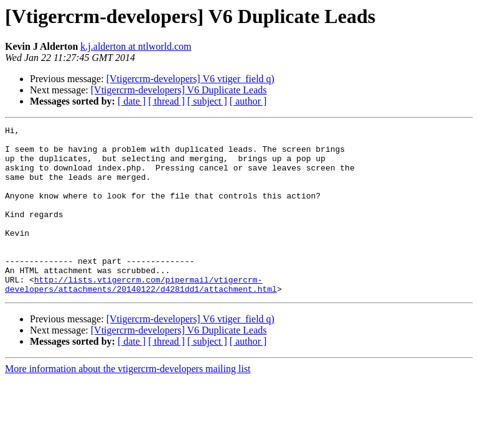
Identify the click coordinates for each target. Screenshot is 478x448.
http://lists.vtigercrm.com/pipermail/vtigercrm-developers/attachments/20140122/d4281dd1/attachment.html (141, 317)
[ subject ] (207, 101)
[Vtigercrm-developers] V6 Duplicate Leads (179, 90)
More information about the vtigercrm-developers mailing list (128, 402)
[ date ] (132, 101)
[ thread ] (166, 101)
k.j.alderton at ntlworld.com (136, 46)
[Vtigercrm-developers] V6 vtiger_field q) (190, 79)
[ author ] (248, 101)
